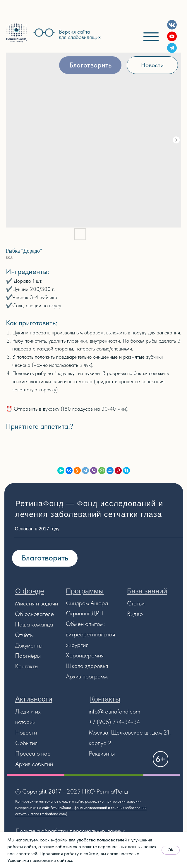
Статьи (136, 603)
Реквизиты (102, 753)
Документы (29, 645)
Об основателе (34, 614)
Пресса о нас (33, 753)
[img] (16, 33)
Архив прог (80, 676)
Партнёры (28, 656)
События (26, 743)
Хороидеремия (85, 655)
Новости (26, 732)
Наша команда (34, 624)
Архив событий (34, 764)
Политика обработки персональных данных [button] (70, 831)
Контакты (27, 666)
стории (27, 722)
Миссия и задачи (36, 603)
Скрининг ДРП (85, 613)
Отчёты (24, 635)
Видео (135, 614)
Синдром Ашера (87, 603)
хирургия (77, 645)
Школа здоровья (87, 666)
